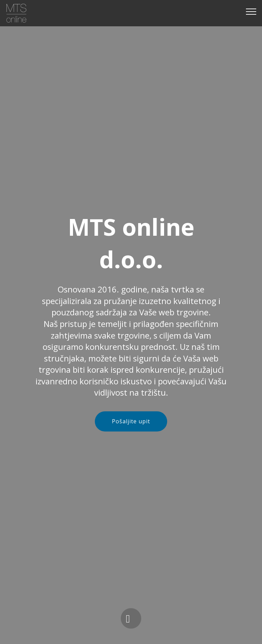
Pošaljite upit (131, 421)
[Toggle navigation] (251, 11)
